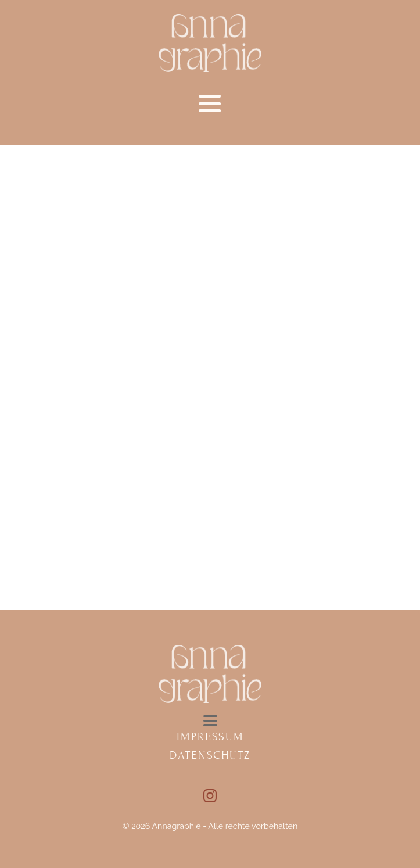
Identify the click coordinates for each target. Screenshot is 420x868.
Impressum (210, 736)
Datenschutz (210, 755)
